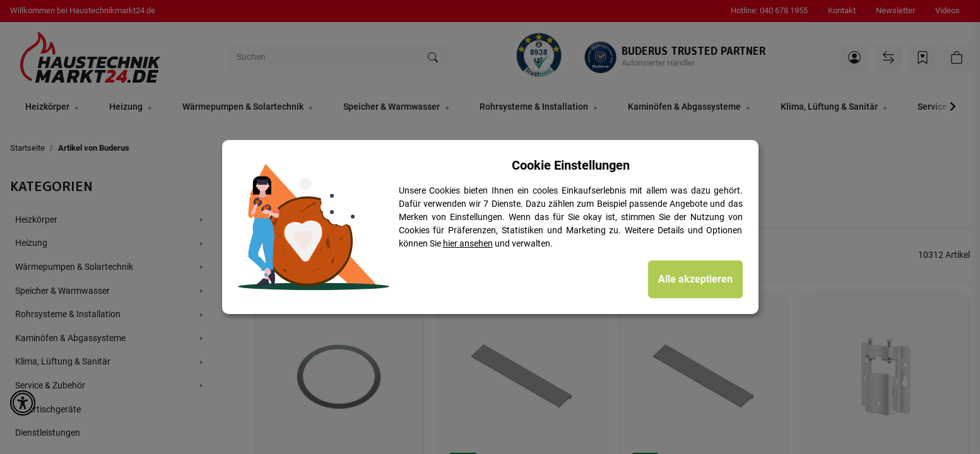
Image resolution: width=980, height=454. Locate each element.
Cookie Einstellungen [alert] (571, 165)
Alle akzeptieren (695, 279)
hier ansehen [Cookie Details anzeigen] (468, 243)
